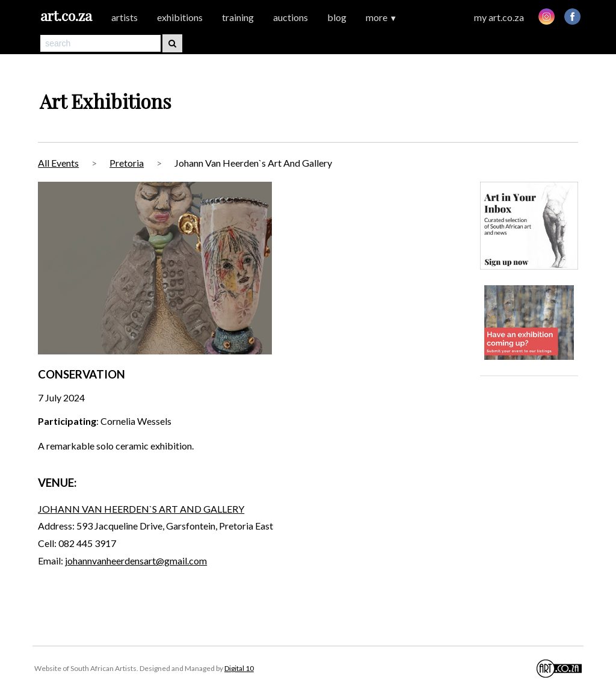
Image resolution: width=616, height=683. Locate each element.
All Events (58, 163)
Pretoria (127, 163)
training (238, 17)
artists (125, 17)
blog (337, 17)
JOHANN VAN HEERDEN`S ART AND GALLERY (141, 509)
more (381, 17)
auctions (291, 17)
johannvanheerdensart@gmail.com (136, 561)
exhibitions (180, 17)
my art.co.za (499, 17)
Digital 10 (239, 668)
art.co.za (66, 15)
